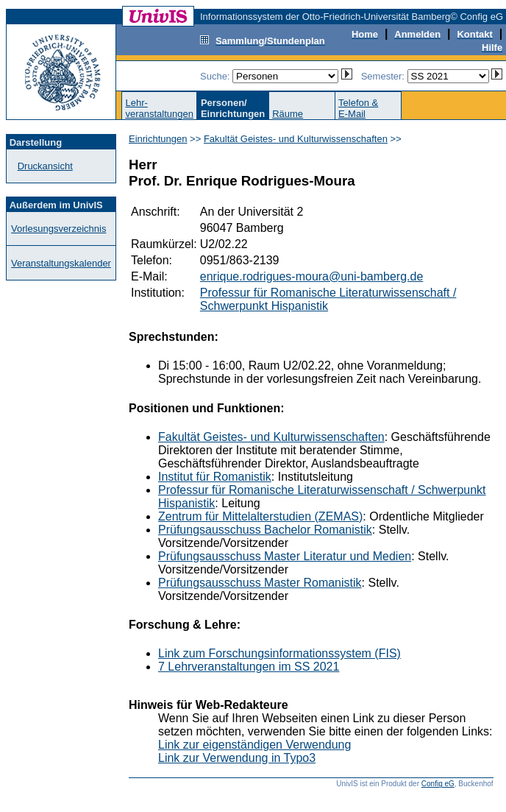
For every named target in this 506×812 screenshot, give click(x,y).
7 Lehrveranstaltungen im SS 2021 (249, 667)
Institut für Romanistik (215, 477)
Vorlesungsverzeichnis (58, 229)
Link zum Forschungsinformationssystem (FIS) (279, 653)
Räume (288, 114)
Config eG (438, 784)
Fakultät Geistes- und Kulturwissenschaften (296, 139)
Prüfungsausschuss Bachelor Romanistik (265, 530)
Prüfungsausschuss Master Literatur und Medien (285, 556)
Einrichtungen (158, 139)
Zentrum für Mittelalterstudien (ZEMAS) (260, 516)
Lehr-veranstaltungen (159, 108)
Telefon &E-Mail (358, 108)
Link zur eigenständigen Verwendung (254, 745)
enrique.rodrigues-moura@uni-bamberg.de (312, 276)
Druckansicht (45, 166)
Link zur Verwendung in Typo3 (237, 758)
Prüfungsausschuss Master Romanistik (260, 583)
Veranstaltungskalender (61, 263)
